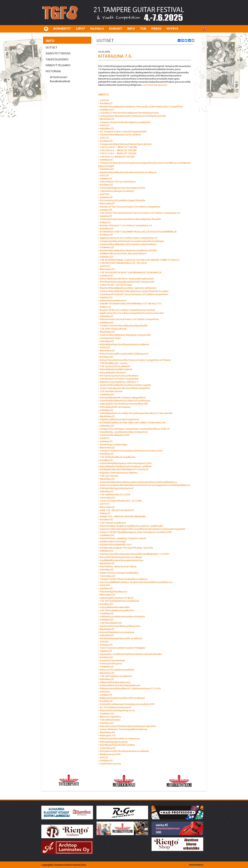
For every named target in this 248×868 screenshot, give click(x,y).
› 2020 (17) (104, 266)
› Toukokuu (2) (106, 247)
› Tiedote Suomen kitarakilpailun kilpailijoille (123, 326)
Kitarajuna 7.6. (115, 56)
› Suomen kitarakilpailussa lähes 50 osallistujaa (124, 401)
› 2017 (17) (104, 504)
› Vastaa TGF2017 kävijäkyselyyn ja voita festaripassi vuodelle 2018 (135, 532)
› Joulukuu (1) (105, 197)
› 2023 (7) (104, 138)
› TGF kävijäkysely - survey (113, 363)
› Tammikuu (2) (107, 576)
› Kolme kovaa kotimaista (112, 300)
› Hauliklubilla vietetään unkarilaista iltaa (121, 560)
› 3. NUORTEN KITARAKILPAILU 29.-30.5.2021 (123, 263)
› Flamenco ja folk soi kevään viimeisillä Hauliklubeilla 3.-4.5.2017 (134, 554)
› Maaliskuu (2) (106, 332)
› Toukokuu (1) (106, 613)
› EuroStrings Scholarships (113, 444)
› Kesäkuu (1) (105, 103)
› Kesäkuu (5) (105, 141)
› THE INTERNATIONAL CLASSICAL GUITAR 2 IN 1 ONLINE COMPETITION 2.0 (139, 260)
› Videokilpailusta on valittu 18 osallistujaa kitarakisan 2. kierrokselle (135, 413)
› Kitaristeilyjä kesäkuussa (113, 592)
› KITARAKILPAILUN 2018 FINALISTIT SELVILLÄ (123, 469)
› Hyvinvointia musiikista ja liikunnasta (119, 626)
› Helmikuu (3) (106, 426)
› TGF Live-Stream (108, 476)
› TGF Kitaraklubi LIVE (110, 623)
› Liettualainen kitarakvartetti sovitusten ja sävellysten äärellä (132, 116)
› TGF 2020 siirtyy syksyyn (112, 329)
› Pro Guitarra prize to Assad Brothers (118, 376)
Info (131, 29)
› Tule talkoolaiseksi (109, 720)
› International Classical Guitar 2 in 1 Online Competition (128, 319)
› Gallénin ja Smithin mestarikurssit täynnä (122, 617)
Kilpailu (97, 29)
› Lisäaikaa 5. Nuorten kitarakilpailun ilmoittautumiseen (129, 113)
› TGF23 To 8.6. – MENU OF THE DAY (117, 153)
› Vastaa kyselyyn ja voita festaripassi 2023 (122, 188)
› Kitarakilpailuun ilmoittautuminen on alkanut (124, 344)
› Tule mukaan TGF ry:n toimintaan (117, 182)
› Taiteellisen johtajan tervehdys (116, 191)
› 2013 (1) (103, 757)
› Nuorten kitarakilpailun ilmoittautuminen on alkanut (127, 172)
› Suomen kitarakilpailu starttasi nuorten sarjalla (125, 385)
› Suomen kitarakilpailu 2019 (114, 435)
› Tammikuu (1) (106, 498)
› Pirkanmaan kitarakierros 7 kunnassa (119, 739)
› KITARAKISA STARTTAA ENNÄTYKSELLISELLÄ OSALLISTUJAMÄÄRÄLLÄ (137, 232)
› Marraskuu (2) (107, 595)
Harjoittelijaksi (58, 65)
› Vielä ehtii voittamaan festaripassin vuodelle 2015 (126, 704)
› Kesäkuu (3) (105, 235)
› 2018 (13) (104, 438)
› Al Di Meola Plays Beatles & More (117, 745)
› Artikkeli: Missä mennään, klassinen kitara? (122, 254)
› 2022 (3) (104, 175)
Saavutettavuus (58, 53)
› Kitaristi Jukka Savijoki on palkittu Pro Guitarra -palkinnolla (131, 526)
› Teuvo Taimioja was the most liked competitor (124, 388)
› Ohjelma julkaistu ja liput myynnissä (119, 419)
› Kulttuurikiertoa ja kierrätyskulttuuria (119, 685)
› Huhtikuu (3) (106, 551)
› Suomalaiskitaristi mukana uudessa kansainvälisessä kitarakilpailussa (138, 482)
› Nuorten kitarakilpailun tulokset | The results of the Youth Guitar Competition (141, 107)
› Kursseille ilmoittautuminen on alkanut (120, 557)
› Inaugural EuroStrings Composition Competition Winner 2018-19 (134, 429)
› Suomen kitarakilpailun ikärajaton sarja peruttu (125, 335)
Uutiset (51, 47)
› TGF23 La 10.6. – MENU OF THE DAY (118, 147)
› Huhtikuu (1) (105, 160)
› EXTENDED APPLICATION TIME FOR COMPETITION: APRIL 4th (132, 423)
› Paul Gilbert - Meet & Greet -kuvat (117, 566)
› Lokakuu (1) (105, 179)
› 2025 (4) (104, 100)
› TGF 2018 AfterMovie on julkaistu (117, 457)
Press (156, 29)
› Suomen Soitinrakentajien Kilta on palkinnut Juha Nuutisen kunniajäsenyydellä (142, 529)
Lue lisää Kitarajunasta (155, 85)
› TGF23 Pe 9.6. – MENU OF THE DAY (117, 150)
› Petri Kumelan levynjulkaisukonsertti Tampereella (126, 282)
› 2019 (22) (104, 347)
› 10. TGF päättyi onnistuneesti (115, 707)
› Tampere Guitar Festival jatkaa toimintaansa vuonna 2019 (130, 451)
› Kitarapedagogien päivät (113, 742)
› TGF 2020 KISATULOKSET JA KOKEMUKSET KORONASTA (130, 272)
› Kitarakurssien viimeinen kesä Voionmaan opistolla (127, 726)
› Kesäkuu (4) (106, 520)
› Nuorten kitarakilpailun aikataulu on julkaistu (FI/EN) (127, 250)
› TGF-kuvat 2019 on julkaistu (114, 366)
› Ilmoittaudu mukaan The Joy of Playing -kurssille (126, 548)
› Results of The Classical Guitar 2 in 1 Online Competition (129, 207)
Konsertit (62, 29)
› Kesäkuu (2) (105, 185)
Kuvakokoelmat (60, 81)
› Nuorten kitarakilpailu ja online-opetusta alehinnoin (127, 288)
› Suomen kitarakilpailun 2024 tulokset (119, 135)
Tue (143, 29)
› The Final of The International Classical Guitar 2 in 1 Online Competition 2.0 (139, 213)
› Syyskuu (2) (105, 297)
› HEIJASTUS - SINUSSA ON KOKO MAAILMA (122, 516)
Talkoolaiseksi (57, 59)
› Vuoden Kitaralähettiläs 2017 (115, 545)
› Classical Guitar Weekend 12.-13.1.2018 (120, 501)
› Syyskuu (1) (105, 216)
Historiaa (53, 71)
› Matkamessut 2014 (109, 754)
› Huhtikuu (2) (106, 110)
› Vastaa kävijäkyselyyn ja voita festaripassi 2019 (125, 463)
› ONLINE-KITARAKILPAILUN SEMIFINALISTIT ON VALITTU (130, 304)
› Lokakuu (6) (105, 276)
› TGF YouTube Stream (110, 391)
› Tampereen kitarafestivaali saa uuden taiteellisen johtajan (131, 241)
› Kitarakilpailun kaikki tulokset (115, 369)
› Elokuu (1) (104, 222)
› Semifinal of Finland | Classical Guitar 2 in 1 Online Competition (133, 294)
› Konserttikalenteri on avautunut (116, 632)
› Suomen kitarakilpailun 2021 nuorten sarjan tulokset (127, 244)
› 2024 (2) (104, 125)
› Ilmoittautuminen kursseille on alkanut (120, 638)
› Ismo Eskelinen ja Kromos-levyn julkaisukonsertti (126, 279)
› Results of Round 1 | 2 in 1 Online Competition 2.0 (125, 225)
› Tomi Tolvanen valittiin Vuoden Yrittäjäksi (122, 648)
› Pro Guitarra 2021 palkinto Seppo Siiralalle (122, 200)
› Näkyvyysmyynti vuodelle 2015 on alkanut (122, 698)
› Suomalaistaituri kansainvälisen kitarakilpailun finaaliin (130, 219)
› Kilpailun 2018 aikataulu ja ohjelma (118, 473)
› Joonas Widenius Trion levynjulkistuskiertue (123, 729)
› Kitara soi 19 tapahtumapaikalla (116, 670)
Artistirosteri (59, 77)
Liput (81, 29)
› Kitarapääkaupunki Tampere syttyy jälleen (122, 398)
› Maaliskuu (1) (106, 119)
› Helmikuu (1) (106, 169)
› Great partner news (109, 338)
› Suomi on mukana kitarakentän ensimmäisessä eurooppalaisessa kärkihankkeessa (144, 485)
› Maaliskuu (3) (106, 479)
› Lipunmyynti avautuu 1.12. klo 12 (116, 598)
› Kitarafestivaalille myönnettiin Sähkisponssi (123, 354)
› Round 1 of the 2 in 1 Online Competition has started (126, 310)
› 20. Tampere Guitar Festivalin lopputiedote (122, 132)
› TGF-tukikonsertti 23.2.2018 (114, 495)
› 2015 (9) (103, 642)
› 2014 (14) (104, 692)
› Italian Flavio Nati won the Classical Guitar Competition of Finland (135, 360)
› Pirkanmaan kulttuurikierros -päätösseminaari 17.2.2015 (129, 688)
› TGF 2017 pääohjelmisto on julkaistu (119, 601)
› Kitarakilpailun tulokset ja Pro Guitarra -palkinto (125, 466)
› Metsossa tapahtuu (110, 717)
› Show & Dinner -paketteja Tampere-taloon (122, 538)
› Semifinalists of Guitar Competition (118, 379)
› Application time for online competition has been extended (131, 313)
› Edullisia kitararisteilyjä (112, 542)
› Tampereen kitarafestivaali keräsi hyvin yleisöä (125, 144)
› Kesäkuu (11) (106, 357)
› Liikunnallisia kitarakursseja (114, 682)
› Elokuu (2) (104, 307)
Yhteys (172, 29)
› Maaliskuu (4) (107, 732)
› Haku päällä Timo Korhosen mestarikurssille (123, 404)
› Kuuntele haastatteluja (112, 660)
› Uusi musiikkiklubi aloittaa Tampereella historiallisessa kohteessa (135, 582)
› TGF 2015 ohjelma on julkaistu (115, 676)
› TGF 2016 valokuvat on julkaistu (116, 610)
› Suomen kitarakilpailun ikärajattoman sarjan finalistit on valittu (133, 291)
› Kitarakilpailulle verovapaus (114, 407)
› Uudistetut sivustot (110, 764)
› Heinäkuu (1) (106, 229)
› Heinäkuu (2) (106, 128)
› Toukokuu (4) (106, 394)
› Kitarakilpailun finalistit (112, 373)
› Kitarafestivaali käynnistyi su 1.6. (117, 710)
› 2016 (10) (104, 585)
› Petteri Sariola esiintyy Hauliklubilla (118, 573)
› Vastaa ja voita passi (110, 664)
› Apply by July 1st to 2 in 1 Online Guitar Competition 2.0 (128, 238)
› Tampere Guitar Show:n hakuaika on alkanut (123, 579)
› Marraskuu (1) (106, 203)
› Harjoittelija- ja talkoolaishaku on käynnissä (123, 432)
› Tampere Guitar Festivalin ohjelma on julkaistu (124, 122)
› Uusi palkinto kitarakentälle (114, 607)
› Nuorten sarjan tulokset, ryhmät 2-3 (118, 382)
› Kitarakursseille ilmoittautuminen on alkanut (123, 751)
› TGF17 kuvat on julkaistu (112, 523)
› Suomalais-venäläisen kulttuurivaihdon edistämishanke (130, 654)
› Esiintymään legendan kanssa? (116, 488)
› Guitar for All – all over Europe (115, 285)
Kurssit (116, 29)
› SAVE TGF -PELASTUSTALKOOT (116, 510)
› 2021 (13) (104, 194)
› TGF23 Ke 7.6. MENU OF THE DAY (116, 157)
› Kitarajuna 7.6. (107, 735)
